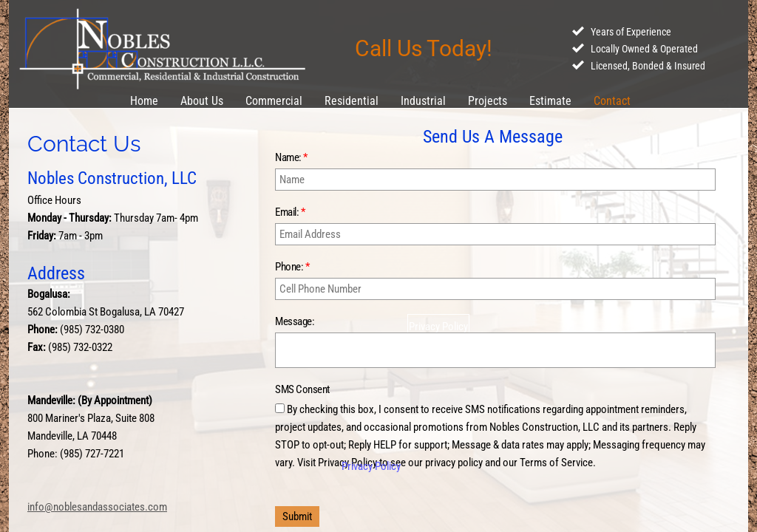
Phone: (292, 267)
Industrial (423, 101)
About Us (202, 101)
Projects (488, 101)
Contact (612, 101)
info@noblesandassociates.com (97, 507)
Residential (352, 101)
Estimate (550, 101)
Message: (295, 321)
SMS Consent (302, 389)
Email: (290, 212)
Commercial (274, 101)
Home (144, 101)
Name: (291, 157)
